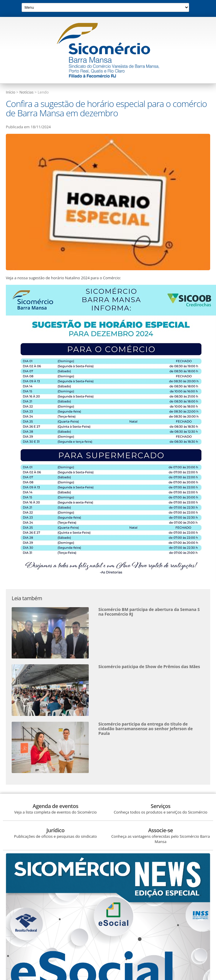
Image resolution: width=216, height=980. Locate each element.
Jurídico (55, 830)
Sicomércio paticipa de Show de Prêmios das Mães (149, 666)
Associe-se (161, 830)
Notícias (26, 92)
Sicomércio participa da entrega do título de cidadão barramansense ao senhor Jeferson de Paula (146, 729)
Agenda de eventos (55, 806)
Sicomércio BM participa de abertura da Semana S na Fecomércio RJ (149, 612)
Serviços (160, 806)
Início (11, 92)
